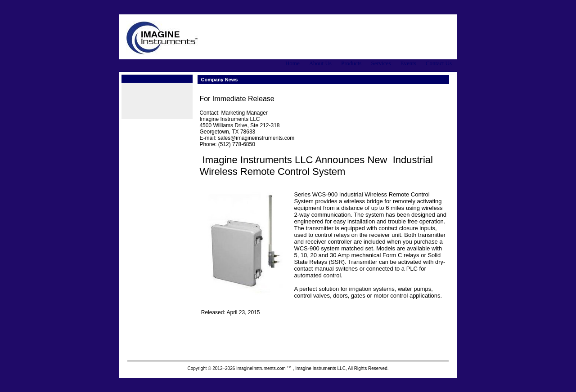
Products (351, 63)
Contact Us (439, 63)
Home (292, 63)
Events (408, 63)
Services (381, 63)
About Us (320, 63)
